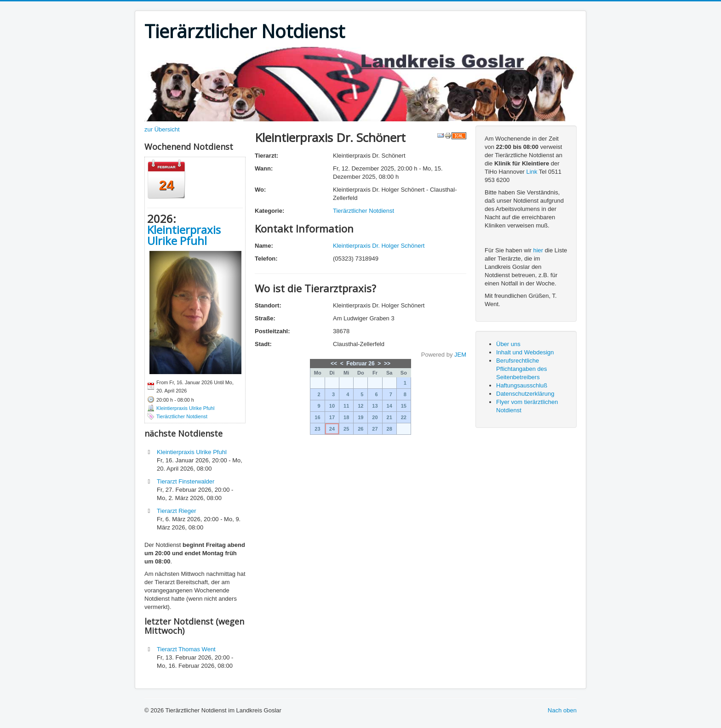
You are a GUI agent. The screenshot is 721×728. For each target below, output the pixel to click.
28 (389, 429)
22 (404, 417)
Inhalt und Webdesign (525, 352)
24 (332, 429)
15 (404, 406)
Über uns (508, 344)
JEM (460, 355)
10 (332, 406)
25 (346, 429)
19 (360, 417)
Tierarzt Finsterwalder (186, 481)
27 (375, 429)
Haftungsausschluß (522, 385)
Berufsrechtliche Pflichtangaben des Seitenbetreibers (522, 369)
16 (317, 417)
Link (532, 172)
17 (332, 417)
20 (375, 417)
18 (346, 417)
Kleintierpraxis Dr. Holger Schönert (379, 246)
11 (346, 406)
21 (389, 417)
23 (317, 429)
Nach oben (562, 710)
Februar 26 (360, 364)
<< (334, 364)
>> (387, 364)
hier (538, 250)
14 (389, 406)
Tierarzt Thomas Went (186, 649)
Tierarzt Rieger (176, 511)
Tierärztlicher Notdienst (182, 416)
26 (360, 429)
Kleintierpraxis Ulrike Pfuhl (184, 235)
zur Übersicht (162, 129)
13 (375, 406)
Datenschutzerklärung (525, 394)
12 (360, 406)
